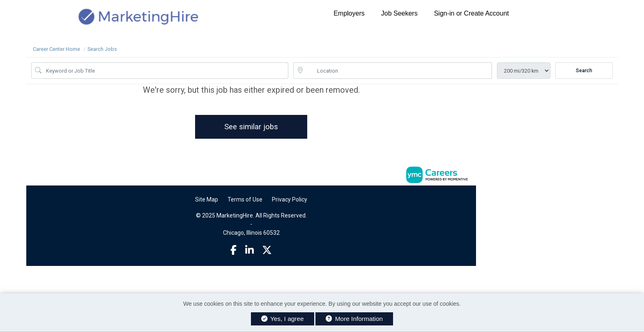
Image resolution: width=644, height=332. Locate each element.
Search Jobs (102, 49)
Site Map (207, 199)
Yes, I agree (283, 319)
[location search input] (398, 71)
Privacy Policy (290, 199)
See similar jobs (251, 127)
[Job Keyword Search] (166, 71)
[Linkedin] (250, 250)
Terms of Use (245, 199)
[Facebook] (233, 250)
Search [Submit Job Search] (584, 71)
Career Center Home (56, 49)
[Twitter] (267, 250)
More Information (354, 319)
